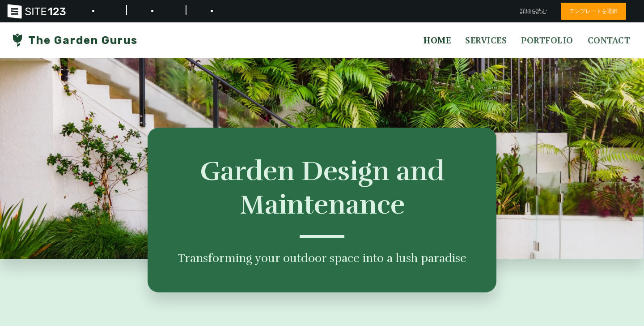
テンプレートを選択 (591, 11)
